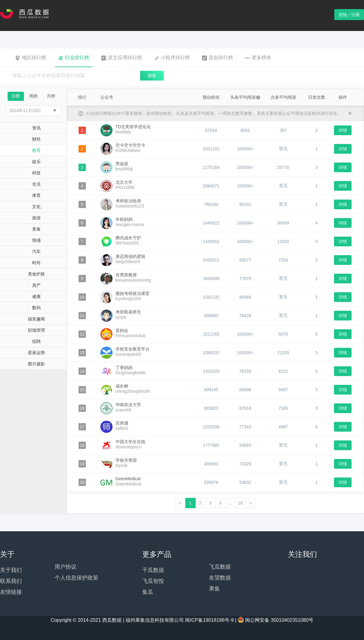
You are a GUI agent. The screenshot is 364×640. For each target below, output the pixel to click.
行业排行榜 (74, 58)
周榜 (33, 96)
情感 (36, 240)
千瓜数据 (153, 570)
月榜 (51, 96)
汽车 (36, 252)
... (231, 503)
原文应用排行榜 (122, 58)
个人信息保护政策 (76, 578)
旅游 (36, 218)
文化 (36, 207)
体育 (36, 195)
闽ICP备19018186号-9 (209, 620)
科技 (36, 173)
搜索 (152, 76)
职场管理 (36, 330)
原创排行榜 (217, 58)
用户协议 (66, 567)
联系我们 (11, 581)
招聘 (36, 341)
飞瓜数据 (220, 567)
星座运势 (36, 353)
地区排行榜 (31, 58)
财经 (36, 139)
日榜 (16, 96)
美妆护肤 (36, 274)
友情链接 (11, 592)
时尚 (36, 263)
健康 (36, 296)
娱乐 (36, 162)
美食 (36, 229)
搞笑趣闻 (36, 319)
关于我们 (11, 570)
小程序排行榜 (172, 58)
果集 (214, 589)
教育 (36, 150)
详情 (343, 130)
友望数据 (220, 578)
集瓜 (148, 592)
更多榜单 (258, 58)
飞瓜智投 (153, 581)
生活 (36, 184)
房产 (36, 285)
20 (241, 503)
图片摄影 (36, 364)
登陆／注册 (349, 15)
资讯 (36, 128)
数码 (36, 308)
